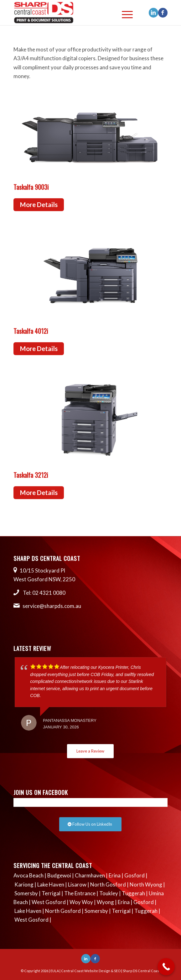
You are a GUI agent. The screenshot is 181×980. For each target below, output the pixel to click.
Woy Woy (81, 902)
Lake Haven (51, 884)
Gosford (134, 875)
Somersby (26, 893)
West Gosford (49, 902)
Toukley (109, 893)
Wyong (105, 902)
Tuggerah (133, 893)
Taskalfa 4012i (31, 331)
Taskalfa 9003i (31, 187)
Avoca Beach (28, 875)
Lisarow (77, 884)
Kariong (24, 884)
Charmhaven (90, 875)
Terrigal (51, 893)
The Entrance (80, 893)
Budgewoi (59, 875)
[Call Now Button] (166, 967)
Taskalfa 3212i (31, 475)
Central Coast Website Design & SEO (91, 971)
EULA (55, 971)
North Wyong (146, 884)
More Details (39, 205)
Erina (115, 875)
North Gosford (108, 884)
